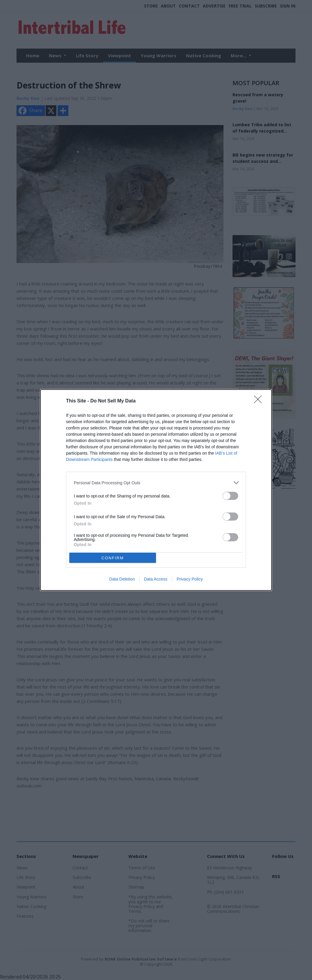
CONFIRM (113, 558)
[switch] (230, 496)
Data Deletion (122, 579)
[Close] (260, 401)
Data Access (156, 579)
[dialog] (156, 490)
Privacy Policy (190, 579)
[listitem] (156, 483)
